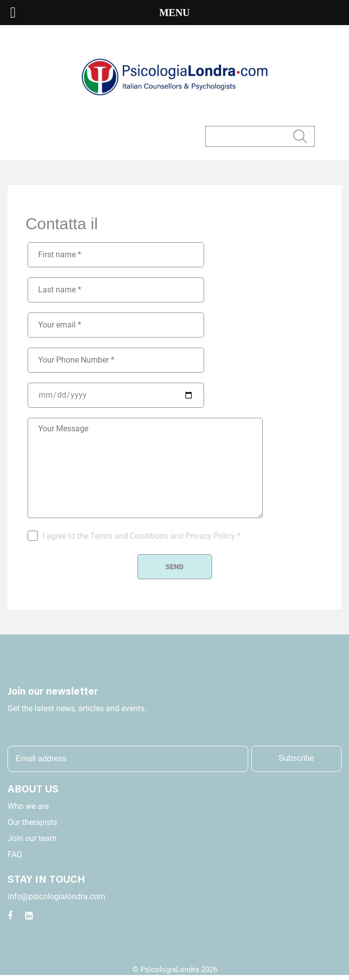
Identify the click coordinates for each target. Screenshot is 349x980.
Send (174, 566)
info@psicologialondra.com (56, 896)
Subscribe (297, 758)
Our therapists (32, 822)
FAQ (15, 854)
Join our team (32, 838)
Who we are (28, 806)
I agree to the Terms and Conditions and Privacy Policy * (142, 536)
